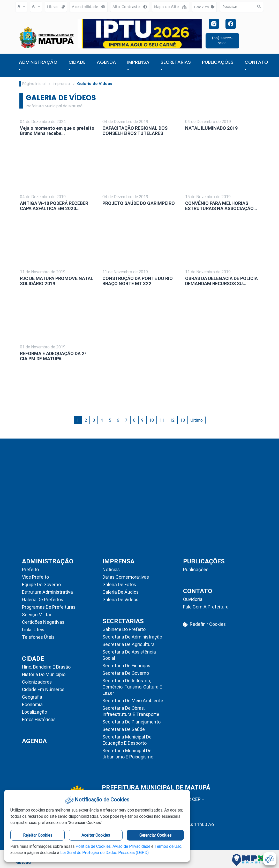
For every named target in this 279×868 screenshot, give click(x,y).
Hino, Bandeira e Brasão (46, 667)
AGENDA (106, 62)
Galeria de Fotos (119, 584)
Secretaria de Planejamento (131, 722)
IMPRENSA (138, 65)
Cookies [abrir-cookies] (206, 8)
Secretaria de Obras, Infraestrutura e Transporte (131, 711)
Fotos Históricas (39, 719)
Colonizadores (37, 682)
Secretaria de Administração (132, 637)
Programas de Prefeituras (49, 607)
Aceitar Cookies (96, 835)
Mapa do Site (171, 7)
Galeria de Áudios (120, 592)
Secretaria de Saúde (124, 729)
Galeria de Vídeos (95, 84)
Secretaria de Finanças (126, 666)
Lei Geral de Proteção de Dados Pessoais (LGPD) (104, 852)
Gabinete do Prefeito (124, 629)
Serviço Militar (37, 615)
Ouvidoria (193, 599)
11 (162, 420)
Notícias (111, 569)
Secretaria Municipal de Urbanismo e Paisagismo (128, 754)
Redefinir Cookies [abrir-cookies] (204, 624)
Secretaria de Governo (126, 673)
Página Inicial (34, 84)
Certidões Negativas (43, 622)
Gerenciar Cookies (155, 835)
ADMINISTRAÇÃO (38, 65)
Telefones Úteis (38, 637)
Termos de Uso (168, 846)
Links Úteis (33, 630)
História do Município (44, 674)
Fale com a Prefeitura (206, 607)
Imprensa (61, 84)
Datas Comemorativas (126, 577)
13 (183, 420)
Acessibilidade (88, 7)
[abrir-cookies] (270, 859)
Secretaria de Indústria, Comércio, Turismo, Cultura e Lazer (132, 687)
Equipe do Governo (41, 584)
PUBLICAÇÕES (218, 62)
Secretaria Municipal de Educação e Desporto (127, 740)
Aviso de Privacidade (131, 846)
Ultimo (197, 420)
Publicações (196, 569)
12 (172, 420)
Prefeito (30, 569)
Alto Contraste (130, 7)
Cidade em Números (43, 689)
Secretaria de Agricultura (129, 644)
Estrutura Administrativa (47, 592)
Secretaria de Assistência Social (129, 655)
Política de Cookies (93, 846)
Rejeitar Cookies (38, 835)
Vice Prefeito (35, 577)
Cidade (77, 65)
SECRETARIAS (176, 65)
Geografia (32, 697)
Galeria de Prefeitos (43, 600)
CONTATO (256, 65)
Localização (35, 712)
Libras (56, 7)
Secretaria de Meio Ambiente (133, 701)
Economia (32, 704)
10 (152, 420)
